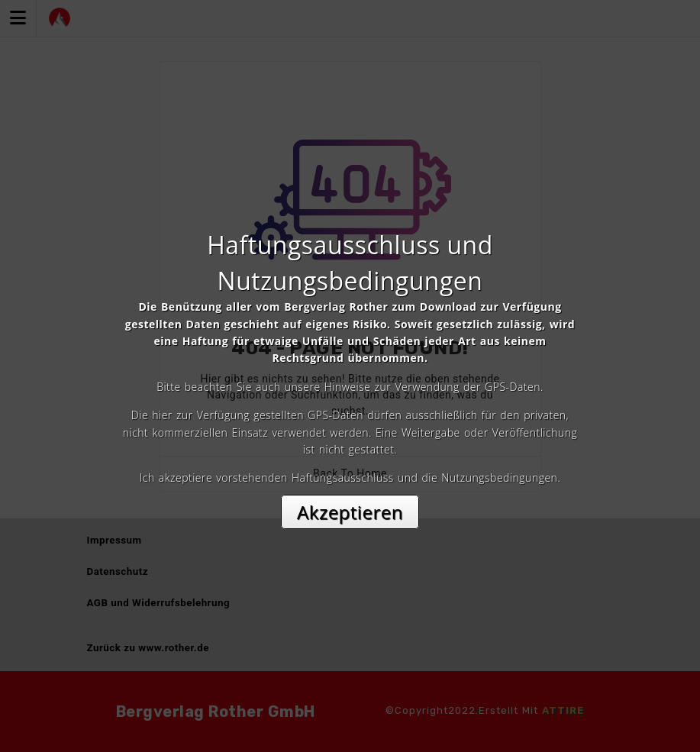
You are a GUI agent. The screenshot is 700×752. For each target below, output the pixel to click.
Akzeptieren (350, 512)
